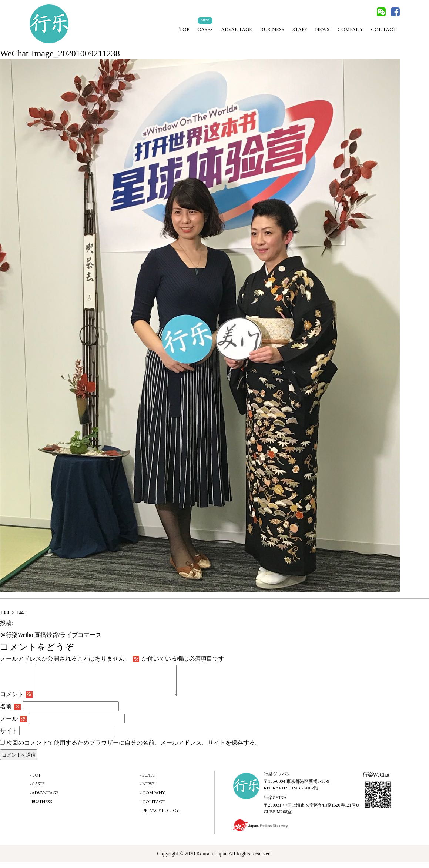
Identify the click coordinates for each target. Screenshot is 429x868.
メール (13, 724)
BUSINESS (272, 29)
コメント (16, 700)
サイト (9, 736)
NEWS (322, 29)
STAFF (300, 29)
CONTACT (384, 29)
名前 (10, 712)
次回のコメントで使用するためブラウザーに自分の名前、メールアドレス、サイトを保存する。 (134, 748)
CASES (205, 29)
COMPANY (350, 29)
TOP (184, 29)
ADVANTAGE (237, 29)
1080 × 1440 (13, 613)
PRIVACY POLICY (160, 816)
